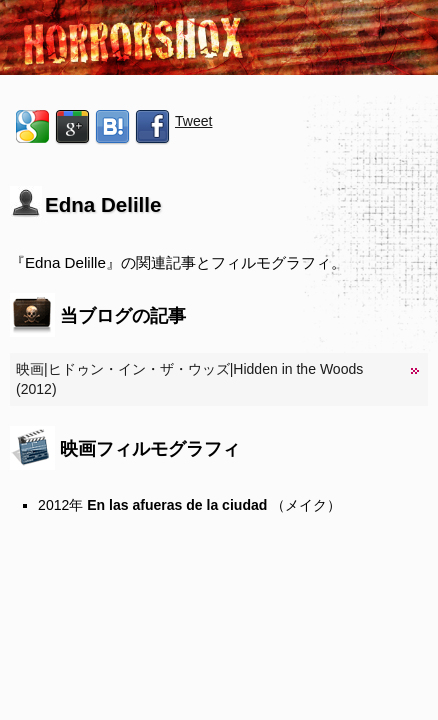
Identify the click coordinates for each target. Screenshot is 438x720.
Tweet (193, 121)
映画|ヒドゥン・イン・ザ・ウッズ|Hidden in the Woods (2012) (189, 379)
